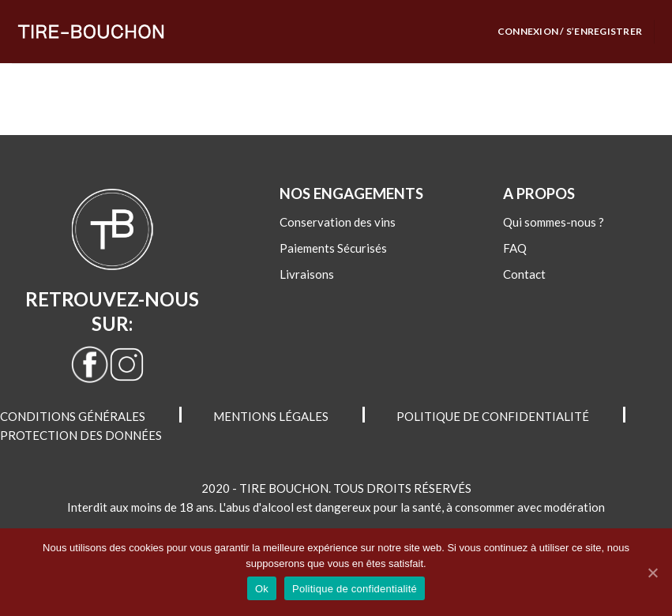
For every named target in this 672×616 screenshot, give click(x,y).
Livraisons (307, 274)
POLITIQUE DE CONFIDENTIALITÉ (493, 416)
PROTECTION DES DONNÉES (81, 435)
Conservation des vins (338, 222)
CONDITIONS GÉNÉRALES (73, 416)
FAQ (515, 248)
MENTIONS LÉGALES (271, 416)
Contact (524, 274)
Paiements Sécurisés (333, 248)
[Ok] (652, 573)
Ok (262, 589)
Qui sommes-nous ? (554, 222)
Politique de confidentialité (355, 589)
